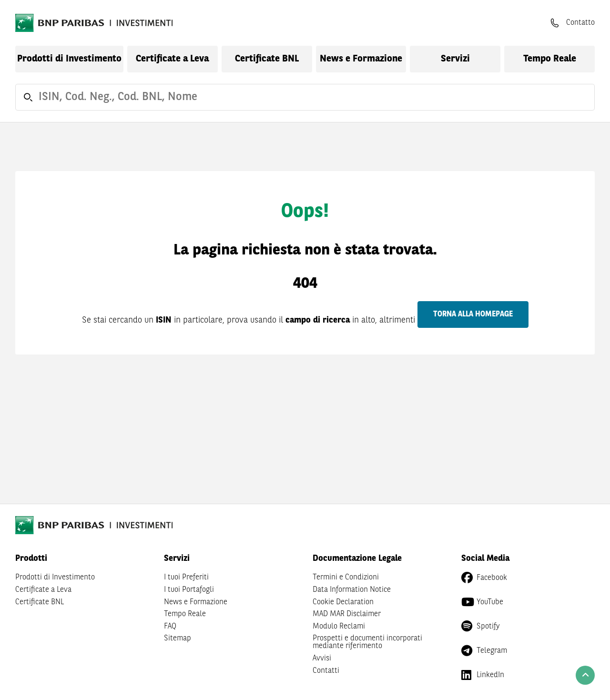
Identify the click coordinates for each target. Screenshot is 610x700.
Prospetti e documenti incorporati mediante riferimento (367, 642)
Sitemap (178, 639)
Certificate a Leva (172, 59)
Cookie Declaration (343, 602)
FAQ (170, 627)
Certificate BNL (267, 59)
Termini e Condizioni (346, 578)
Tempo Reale (550, 59)
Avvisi (322, 659)
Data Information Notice (352, 590)
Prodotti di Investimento (69, 59)
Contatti (326, 671)
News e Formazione (361, 59)
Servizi (455, 59)
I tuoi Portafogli (189, 590)
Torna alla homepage (473, 314)
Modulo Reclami (339, 627)
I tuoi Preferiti (186, 578)
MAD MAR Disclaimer (347, 614)
